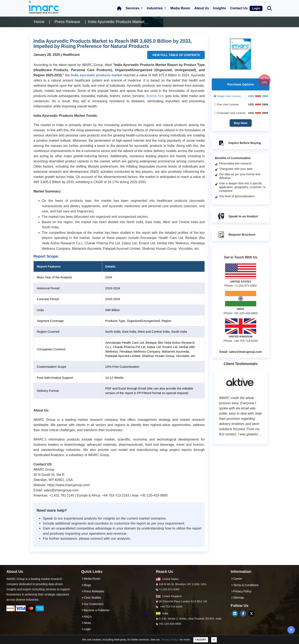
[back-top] (291, 630)
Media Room (180, 8)
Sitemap (237, 598)
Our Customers (92, 604)
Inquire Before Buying (239, 143)
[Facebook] (243, 614)
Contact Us (239, 8)
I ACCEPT (201, 640)
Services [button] (133, 8)
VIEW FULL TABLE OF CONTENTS (176, 55)
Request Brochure (236, 235)
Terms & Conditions (244, 585)
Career (236, 579)
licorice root (155, 96)
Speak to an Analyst (238, 217)
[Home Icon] (119, 8)
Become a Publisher (95, 610)
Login (256, 8)
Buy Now (241, 123)
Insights (220, 8)
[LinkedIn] (235, 614)
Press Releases (93, 591)
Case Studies (91, 598)
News (86, 623)
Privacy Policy (170, 640)
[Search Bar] (270, 8)
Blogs (86, 585)
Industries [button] (155, 8)
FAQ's (86, 617)
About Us (202, 8)
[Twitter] (251, 614)
